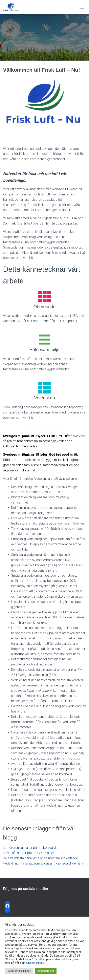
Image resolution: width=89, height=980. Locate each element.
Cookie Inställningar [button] (19, 971)
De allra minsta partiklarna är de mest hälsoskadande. (41, 858)
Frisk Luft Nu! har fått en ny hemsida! (28, 853)
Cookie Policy (35, 963)
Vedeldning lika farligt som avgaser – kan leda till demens (43, 863)
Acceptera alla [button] (46, 971)
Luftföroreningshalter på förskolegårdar (31, 848)
